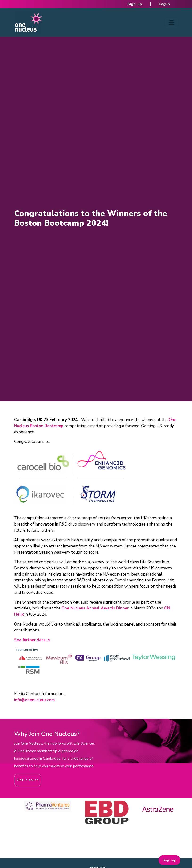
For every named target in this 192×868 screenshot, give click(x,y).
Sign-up (135, 4)
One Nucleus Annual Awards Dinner (95, 608)
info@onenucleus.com (34, 700)
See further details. (32, 640)
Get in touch (28, 780)
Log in (164, 4)
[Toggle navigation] (172, 22)
